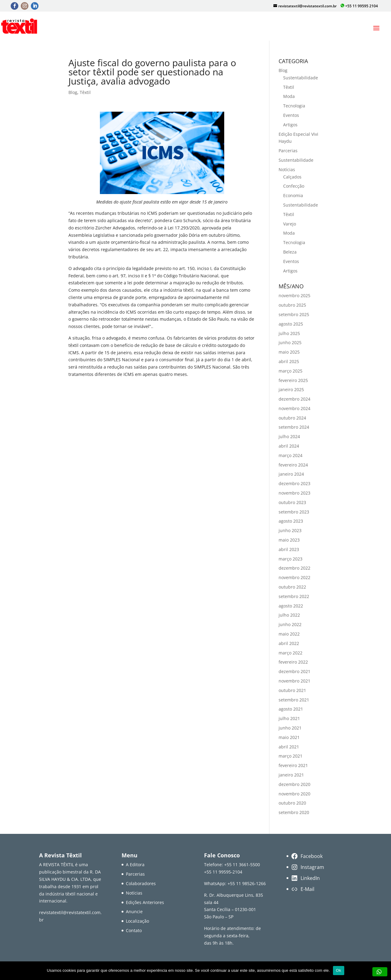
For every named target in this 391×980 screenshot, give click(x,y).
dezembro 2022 (294, 568)
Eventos (291, 115)
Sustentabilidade (301, 78)
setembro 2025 (294, 314)
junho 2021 (290, 728)
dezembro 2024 (294, 399)
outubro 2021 (292, 690)
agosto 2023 (291, 521)
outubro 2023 (292, 502)
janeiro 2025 (291, 389)
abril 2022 (289, 643)
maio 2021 (289, 737)
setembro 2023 (294, 512)
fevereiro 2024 (293, 465)
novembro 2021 (294, 681)
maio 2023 (289, 540)
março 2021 (291, 756)
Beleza (290, 252)
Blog (73, 92)
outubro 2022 (292, 587)
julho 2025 (289, 333)
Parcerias (288, 151)
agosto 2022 (291, 606)
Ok (339, 970)
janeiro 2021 (291, 775)
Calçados (292, 177)
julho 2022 (289, 615)
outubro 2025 (292, 305)
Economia (293, 195)
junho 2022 (290, 624)
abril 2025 (289, 361)
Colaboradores (141, 883)
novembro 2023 (294, 493)
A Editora (135, 865)
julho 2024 (289, 436)
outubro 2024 (292, 418)
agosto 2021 (291, 709)
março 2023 (291, 559)
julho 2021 (289, 718)
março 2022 (291, 653)
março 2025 (291, 371)
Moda (289, 96)
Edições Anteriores (145, 902)
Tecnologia (294, 106)
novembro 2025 (294, 295)
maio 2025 (289, 352)
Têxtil (85, 92)
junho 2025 (290, 342)
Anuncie (134, 912)
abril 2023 (289, 549)
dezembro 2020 (294, 784)
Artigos (290, 125)
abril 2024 (289, 446)
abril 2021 (289, 747)
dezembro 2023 (294, 483)
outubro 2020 (292, 803)
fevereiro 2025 (293, 380)
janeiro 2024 (291, 474)
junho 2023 (290, 530)
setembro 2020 (294, 812)
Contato (134, 930)
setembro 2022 (294, 596)
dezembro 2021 (294, 671)
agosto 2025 (291, 324)
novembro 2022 (294, 577)
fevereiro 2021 (293, 765)
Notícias (287, 169)
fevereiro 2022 (293, 662)
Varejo (290, 224)
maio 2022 (289, 634)
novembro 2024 (294, 408)
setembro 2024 (294, 427)
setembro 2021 (294, 700)
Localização (137, 921)
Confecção (294, 186)
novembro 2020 (294, 794)
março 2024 (291, 455)
